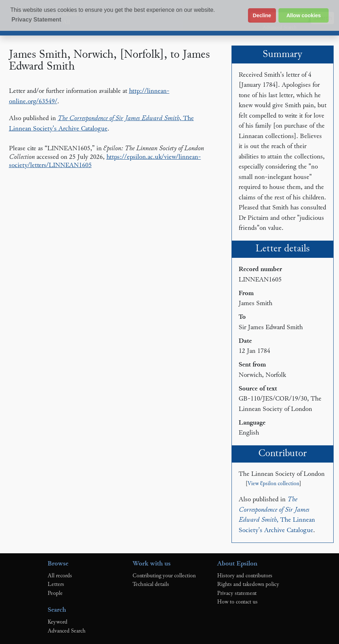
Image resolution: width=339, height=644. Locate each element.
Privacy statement (237, 593)
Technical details (151, 584)
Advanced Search (67, 631)
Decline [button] (262, 15)
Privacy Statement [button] (36, 20)
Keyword (58, 622)
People (55, 593)
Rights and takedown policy (248, 584)
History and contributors (245, 576)
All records (60, 576)
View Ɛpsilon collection (273, 484)
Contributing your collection (164, 576)
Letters (56, 584)
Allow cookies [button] (304, 15)
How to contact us (237, 602)
